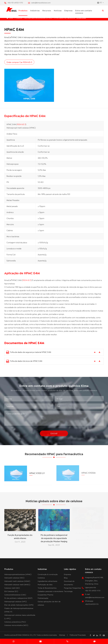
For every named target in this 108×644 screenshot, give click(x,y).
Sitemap (62, 635)
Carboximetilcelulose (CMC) (15, 595)
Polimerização (43, 598)
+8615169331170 (92, 604)
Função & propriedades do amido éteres (20, 535)
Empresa (68, 10)
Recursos (47, 10)
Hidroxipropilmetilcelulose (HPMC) (18, 574)
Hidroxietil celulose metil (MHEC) (17, 584)
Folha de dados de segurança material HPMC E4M (29, 352)
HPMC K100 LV (37, 472)
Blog (66, 578)
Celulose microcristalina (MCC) (16, 625)
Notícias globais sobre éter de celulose (54, 502)
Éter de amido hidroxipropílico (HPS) (19, 605)
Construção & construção (48, 574)
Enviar (54, 432)
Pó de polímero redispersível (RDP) (18, 598)
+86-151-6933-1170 (15, 2)
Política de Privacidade (78, 635)
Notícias (58, 10)
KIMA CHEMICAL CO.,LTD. (27, 635)
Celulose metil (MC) (12, 588)
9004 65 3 (21, 125)
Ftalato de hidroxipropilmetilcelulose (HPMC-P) (19, 610)
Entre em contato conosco (84, 12)
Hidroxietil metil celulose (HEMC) (17, 581)
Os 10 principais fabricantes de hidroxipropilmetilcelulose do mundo (88, 539)
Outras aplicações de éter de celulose (49, 603)
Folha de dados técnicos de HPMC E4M (24, 361)
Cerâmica (41, 578)
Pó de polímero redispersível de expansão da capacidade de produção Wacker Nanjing (54, 537)
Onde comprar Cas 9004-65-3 (19, 62)
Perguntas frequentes (72, 588)
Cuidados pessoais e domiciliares (50, 591)
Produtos (23, 10)
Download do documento (69, 583)
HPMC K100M (88, 471)
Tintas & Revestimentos (47, 588)
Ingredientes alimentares (47, 581)
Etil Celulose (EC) (11, 591)
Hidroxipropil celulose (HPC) (16, 601)
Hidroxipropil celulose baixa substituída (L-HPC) (20, 617)
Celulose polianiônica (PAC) (15, 622)
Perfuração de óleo (45, 584)
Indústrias (35, 10)
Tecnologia (68, 591)
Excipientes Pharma (45, 595)
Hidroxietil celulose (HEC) (14, 578)
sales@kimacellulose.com (41, 2)
